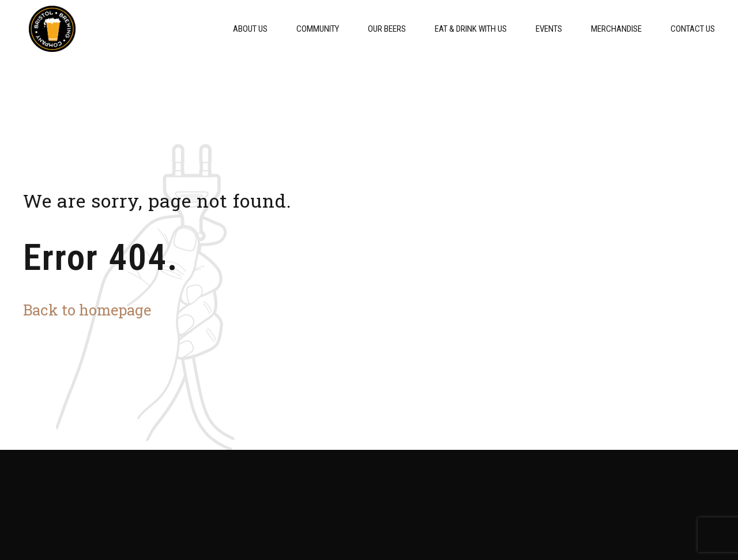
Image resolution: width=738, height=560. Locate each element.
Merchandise (616, 29)
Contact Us (693, 29)
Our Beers (387, 29)
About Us (250, 29)
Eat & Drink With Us (471, 29)
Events (549, 29)
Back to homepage (87, 310)
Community (318, 29)
